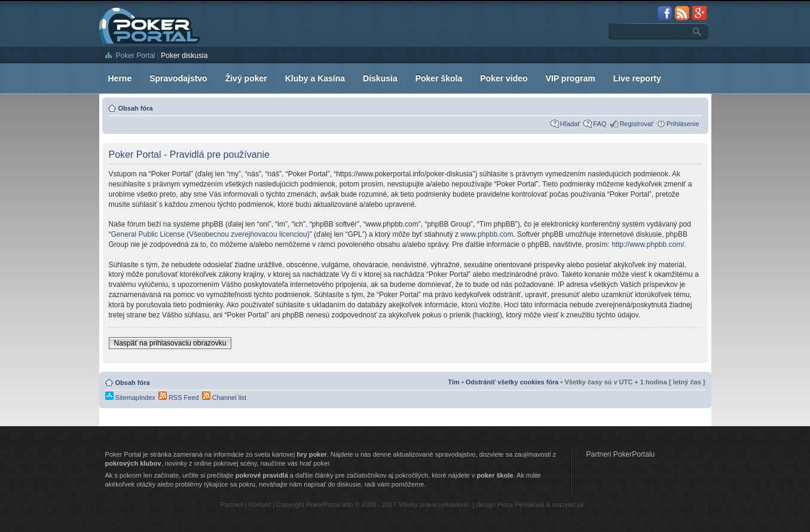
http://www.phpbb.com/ (648, 244)
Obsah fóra (136, 108)
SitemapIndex (130, 398)
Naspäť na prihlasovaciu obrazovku (170, 343)
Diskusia (380, 78)
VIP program (571, 78)
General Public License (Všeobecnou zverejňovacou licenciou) (210, 234)
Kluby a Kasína (315, 78)
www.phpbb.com (487, 234)
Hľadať (570, 124)
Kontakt (260, 505)
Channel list (224, 398)
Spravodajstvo (178, 78)
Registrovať (636, 124)
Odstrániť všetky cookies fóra (512, 382)
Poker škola (439, 78)
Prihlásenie (683, 124)
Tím (454, 382)
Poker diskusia (184, 56)
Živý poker (246, 78)
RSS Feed (179, 398)
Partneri (232, 505)
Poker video (504, 78)
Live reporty (637, 78)
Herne (120, 78)
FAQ (600, 124)
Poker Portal (136, 56)
